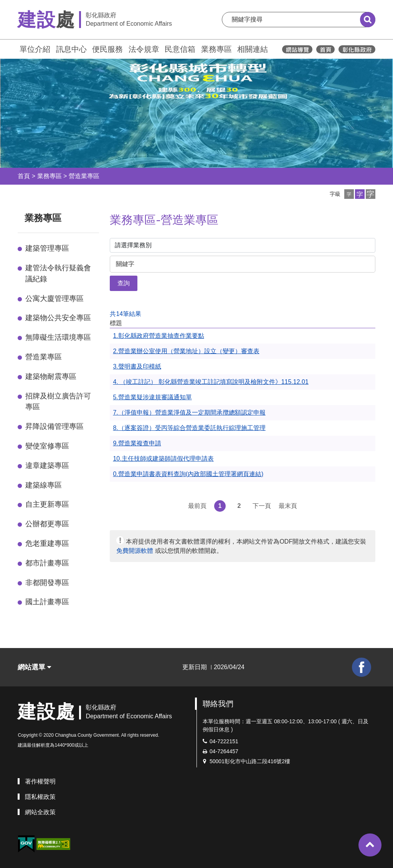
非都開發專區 (47, 583)
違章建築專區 (47, 465)
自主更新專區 (47, 504)
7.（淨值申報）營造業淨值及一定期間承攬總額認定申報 (189, 413)
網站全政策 (40, 812)
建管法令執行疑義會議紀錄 (58, 273)
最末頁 (288, 506)
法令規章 (144, 49)
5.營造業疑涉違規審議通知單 (152, 397)
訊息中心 (71, 49)
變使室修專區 (47, 446)
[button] (349, 194)
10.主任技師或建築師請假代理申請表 (163, 459)
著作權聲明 (40, 781)
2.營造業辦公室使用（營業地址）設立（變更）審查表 (186, 351)
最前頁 (197, 506)
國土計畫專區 (47, 602)
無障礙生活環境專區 (58, 337)
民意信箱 (180, 49)
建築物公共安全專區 (58, 318)
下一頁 (262, 506)
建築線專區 (44, 485)
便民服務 (107, 49)
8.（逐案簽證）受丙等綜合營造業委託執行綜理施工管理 (189, 428)
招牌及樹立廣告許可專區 (58, 402)
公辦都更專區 (47, 524)
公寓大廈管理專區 (54, 298)
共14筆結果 (125, 314)
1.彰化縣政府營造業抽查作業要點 (158, 336)
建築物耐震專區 (51, 376)
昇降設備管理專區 (54, 426)
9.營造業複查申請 (137, 443)
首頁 (24, 176)
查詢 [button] (124, 283)
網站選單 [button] (34, 667)
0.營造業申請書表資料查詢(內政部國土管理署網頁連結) (188, 474)
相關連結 (253, 49)
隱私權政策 (40, 797)
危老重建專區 (47, 543)
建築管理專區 (47, 248)
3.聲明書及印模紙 (137, 366)
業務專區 (216, 49)
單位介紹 (35, 49)
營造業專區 (84, 176)
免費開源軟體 (135, 551)
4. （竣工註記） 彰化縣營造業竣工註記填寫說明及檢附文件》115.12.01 (211, 382)
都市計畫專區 (47, 563)
